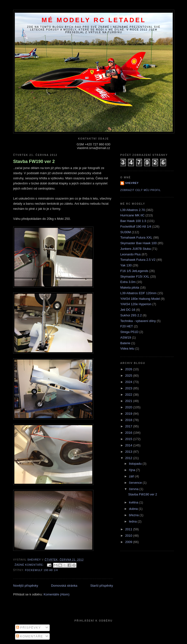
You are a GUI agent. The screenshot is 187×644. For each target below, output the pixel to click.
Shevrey (132, 183)
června (134, 489)
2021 (129, 401)
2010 (129, 536)
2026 (129, 369)
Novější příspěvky (26, 586)
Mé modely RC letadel (94, 20)
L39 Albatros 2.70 (133, 210)
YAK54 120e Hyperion (136, 304)
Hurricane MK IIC (132, 215)
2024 (129, 382)
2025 (129, 376)
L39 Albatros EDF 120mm (138, 293)
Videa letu (127, 348)
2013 (129, 452)
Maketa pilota (130, 287)
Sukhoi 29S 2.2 (131, 315)
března (134, 515)
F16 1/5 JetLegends (134, 271)
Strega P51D (129, 332)
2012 (129, 458)
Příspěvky (28, 628)
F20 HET (127, 326)
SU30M (126, 232)
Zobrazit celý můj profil (140, 190)
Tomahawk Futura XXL (136, 237)
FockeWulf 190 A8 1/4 (42, 570)
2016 (129, 433)
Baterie (125, 343)
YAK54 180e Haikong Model (140, 299)
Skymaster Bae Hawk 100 (139, 243)
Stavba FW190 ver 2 (34, 161)
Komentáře (30, 636)
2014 (129, 445)
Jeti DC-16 (128, 310)
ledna (133, 521)
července (136, 483)
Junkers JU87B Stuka (136, 249)
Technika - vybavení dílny (138, 321)
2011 (129, 529)
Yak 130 (126, 265)
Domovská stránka (64, 586)
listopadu (136, 464)
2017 (129, 426)
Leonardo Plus (131, 254)
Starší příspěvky (102, 586)
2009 (129, 542)
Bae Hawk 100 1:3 (133, 221)
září (132, 476)
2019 (129, 414)
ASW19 (126, 337)
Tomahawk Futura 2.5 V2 (138, 260)
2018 (129, 420)
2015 (129, 439)
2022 (129, 395)
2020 (129, 407)
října (133, 470)
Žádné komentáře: (30, 565)
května (134, 502)
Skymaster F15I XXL (135, 277)
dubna (134, 509)
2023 (129, 388)
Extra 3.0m (128, 282)
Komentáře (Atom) (56, 594)
